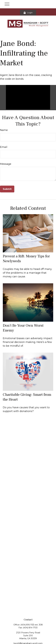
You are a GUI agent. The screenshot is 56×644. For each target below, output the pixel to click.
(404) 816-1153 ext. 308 (32, 625)
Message (6, 164)
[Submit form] (7, 189)
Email (4, 147)
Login (28, 13)
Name (4, 130)
